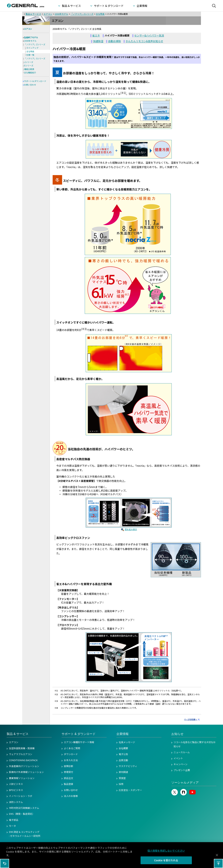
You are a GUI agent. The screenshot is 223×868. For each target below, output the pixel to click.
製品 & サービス (33, 14)
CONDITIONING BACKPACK (23, 760)
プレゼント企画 (182, 770)
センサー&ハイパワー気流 (149, 35)
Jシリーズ (29, 62)
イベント (178, 758)
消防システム (16, 802)
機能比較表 (29, 69)
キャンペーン (181, 764)
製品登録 (68, 784)
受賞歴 (122, 778)
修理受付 (68, 772)
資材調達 (123, 772)
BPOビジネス (16, 790)
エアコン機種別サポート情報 (79, 742)
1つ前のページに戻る (5, 863)
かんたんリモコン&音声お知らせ (144, 41)
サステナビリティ (128, 766)
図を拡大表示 (131, 529)
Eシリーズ (29, 65)
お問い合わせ (30, 85)
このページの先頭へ (218, 863)
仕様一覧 (30, 55)
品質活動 (123, 760)
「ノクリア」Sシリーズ (35, 58)
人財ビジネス (16, 784)
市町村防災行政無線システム (24, 808)
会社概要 (123, 748)
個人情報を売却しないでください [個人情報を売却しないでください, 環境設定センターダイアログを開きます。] (166, 853)
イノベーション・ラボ (21, 796)
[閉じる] (217, 857)
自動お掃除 (114, 41)
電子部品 (14, 820)
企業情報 (123, 734)
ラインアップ (32, 48)
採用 (121, 784)
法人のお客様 (71, 796)
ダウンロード (71, 754)
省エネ (96, 35)
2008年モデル (61, 14)
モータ (12, 826)
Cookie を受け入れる (166, 862)
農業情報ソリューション (22, 778)
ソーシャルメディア (185, 783)
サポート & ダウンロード (35, 81)
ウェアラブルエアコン (21, 754)
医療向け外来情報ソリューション (26, 772)
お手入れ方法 (71, 760)
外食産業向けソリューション (24, 766)
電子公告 (123, 754)
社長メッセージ (127, 742)
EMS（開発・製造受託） (22, 814)
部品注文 (68, 778)
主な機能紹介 (30, 73)
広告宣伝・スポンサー (130, 790)
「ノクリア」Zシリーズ (82, 14)
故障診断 (68, 766)
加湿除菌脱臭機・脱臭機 (22, 748)
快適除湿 (98, 41)
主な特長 (100, 14)
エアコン (48, 14)
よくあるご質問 (72, 748)
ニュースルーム (182, 752)
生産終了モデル (31, 37)
